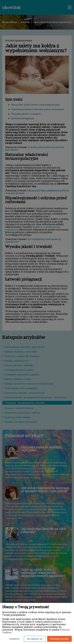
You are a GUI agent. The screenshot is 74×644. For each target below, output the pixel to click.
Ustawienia (14, 639)
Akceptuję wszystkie (59, 639)
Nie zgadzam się (35, 639)
